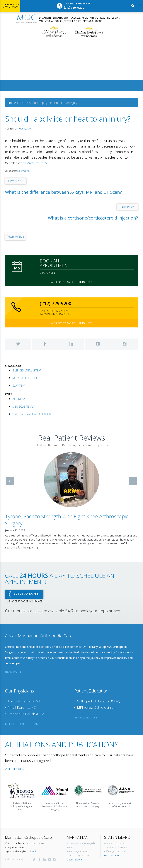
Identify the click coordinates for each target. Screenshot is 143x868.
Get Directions (75, 836)
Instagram (125, 344)
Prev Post (14, 181)
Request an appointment (71, 853)
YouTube (98, 344)
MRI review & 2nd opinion (96, 684)
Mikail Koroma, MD (22, 684)
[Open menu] (139, 6)
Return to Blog (15, 237)
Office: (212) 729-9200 (78, 832)
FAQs (22, 103)
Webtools (32, 828)
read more (13, 648)
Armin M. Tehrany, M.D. (25, 678)
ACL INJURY (19, 399)
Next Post (128, 207)
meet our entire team (22, 700)
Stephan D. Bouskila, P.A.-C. (28, 690)
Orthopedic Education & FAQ (99, 678)
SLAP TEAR (19, 385)
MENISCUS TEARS (23, 406)
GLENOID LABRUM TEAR (27, 370)
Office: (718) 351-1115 (116, 828)
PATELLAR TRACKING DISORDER (32, 414)
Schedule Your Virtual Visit (10, 6)
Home (12, 103)
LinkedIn (71, 344)
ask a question (86, 694)
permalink (24, 171)
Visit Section (15, 746)
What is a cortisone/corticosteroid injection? (93, 218)
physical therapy (35, 163)
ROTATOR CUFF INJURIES (27, 378)
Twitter (18, 344)
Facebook (45, 344)
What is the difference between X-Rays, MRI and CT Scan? (63, 192)
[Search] (133, 6)
